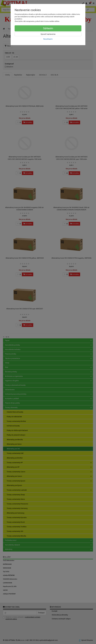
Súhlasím (48, 28)
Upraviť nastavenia (48, 34)
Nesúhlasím (48, 39)
